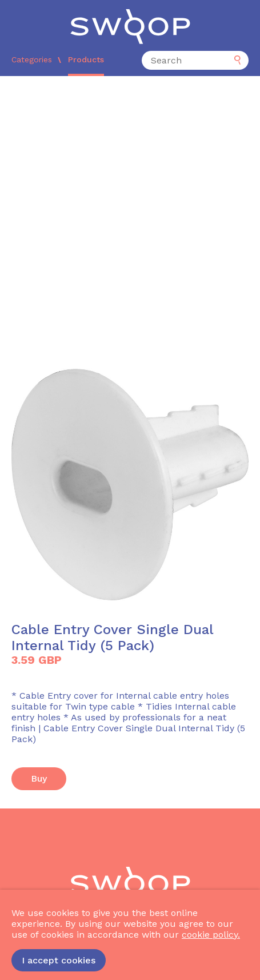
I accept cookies (59, 960)
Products (86, 59)
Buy (39, 778)
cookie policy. (211, 935)
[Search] (195, 60)
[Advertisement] (130, 212)
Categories (32, 59)
